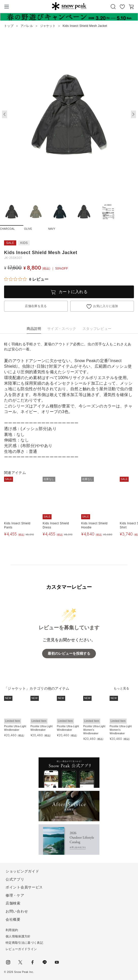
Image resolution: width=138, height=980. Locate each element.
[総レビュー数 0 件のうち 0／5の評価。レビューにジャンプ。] (26, 279)
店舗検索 (13, 903)
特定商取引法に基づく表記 (24, 943)
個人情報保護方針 (18, 936)
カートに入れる (73, 292)
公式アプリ (15, 879)
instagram (8, 962)
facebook (32, 962)
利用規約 (12, 930)
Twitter (20, 962)
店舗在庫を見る (36, 306)
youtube (57, 962)
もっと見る (122, 688)
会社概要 (13, 919)
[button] (133, 114)
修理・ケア (15, 895)
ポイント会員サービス (24, 887)
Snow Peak (69, 6)
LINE (45, 962)
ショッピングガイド (22, 871)
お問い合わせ (17, 911)
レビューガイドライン (21, 949)
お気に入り (122, 7)
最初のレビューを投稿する (69, 654)
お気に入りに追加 (106, 306)
